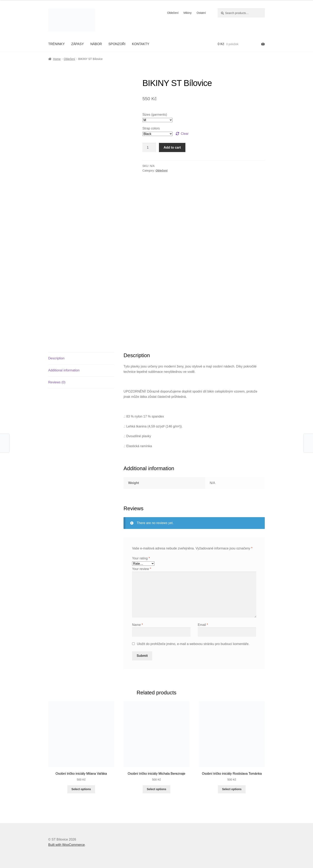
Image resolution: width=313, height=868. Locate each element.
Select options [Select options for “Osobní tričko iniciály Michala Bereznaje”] (156, 789)
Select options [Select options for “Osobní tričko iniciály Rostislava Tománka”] (232, 789)
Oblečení (173, 13)
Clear (185, 134)
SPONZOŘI (117, 44)
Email (203, 625)
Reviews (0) (57, 382)
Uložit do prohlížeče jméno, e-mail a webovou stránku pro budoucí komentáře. (193, 644)
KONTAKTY (141, 44)
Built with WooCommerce (66, 845)
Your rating (141, 558)
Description (56, 358)
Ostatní (201, 13)
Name (137, 625)
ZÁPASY (78, 44)
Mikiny (188, 13)
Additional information (64, 370)
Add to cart (172, 147)
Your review (142, 569)
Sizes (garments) (155, 115)
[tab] (81, 358)
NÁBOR (96, 44)
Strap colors (151, 128)
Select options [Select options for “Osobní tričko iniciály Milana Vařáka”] (81, 789)
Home (57, 59)
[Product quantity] (149, 148)
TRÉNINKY (56, 44)
